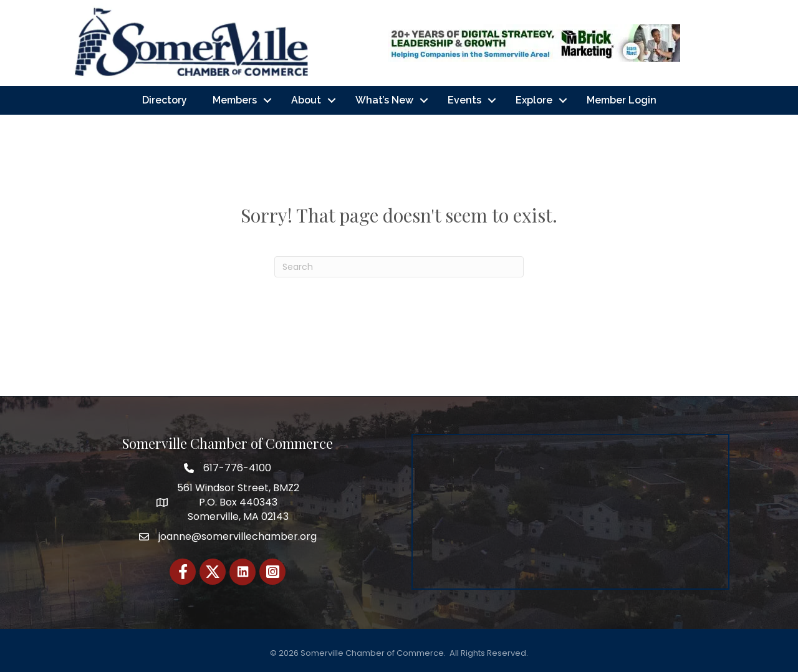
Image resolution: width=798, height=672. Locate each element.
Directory (165, 100)
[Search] (399, 267)
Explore (534, 100)
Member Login (622, 100)
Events (464, 100)
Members (235, 100)
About (306, 100)
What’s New (384, 100)
